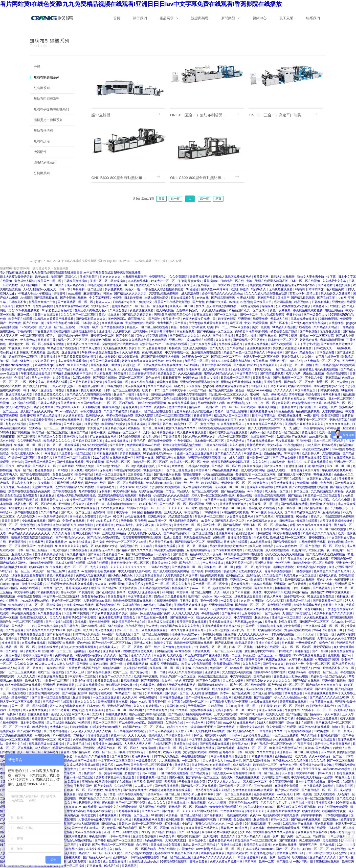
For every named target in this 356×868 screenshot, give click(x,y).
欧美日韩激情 (240, 289)
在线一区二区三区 (105, 752)
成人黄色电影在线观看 (198, 487)
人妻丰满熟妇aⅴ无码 (97, 601)
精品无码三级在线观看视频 (47, 744)
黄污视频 (98, 542)
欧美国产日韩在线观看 (105, 361)
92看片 (155, 664)
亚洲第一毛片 (279, 361)
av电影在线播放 (136, 517)
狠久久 (200, 306)
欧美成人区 (124, 634)
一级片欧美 (163, 554)
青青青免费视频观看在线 (226, 807)
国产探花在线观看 (287, 790)
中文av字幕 (275, 445)
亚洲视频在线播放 (259, 348)
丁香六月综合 (159, 609)
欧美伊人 (134, 592)
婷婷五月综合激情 (342, 832)
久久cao (231, 706)
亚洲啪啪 (88, 782)
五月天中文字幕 (333, 605)
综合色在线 (327, 643)
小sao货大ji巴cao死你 (35, 601)
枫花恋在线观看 (277, 660)
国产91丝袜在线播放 (140, 554)
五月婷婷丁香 (47, 340)
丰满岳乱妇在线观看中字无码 (73, 373)
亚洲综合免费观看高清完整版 (200, 382)
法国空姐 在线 (177, 706)
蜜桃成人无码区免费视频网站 (233, 277)
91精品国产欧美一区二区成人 (248, 310)
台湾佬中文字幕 (217, 302)
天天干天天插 (306, 634)
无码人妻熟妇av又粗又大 (40, 289)
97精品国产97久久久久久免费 (180, 626)
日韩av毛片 (154, 752)
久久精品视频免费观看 (155, 588)
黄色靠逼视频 (324, 824)
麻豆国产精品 (80, 432)
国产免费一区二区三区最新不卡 (152, 765)
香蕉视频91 (211, 281)
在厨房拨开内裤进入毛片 (91, 310)
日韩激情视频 (130, 681)
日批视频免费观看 (240, 538)
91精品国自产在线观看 (63, 348)
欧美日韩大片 (311, 453)
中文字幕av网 (305, 773)
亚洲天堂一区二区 (292, 365)
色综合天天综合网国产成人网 (71, 714)
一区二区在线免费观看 (174, 773)
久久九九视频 (217, 803)
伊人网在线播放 (213, 563)
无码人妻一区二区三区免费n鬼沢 (213, 496)
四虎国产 (284, 298)
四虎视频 (81, 622)
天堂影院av (19, 689)
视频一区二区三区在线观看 (284, 479)
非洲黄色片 (95, 428)
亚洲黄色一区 (345, 563)
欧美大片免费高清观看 (197, 664)
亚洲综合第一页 (342, 559)
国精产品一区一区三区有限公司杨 (272, 719)
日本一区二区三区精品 (329, 441)
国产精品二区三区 (119, 462)
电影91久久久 (264, 588)
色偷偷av (340, 474)
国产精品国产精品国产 (40, 462)
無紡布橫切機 (43, 131)
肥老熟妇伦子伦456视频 (141, 773)
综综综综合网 (222, 399)
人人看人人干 (144, 786)
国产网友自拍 (121, 756)
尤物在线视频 (331, 453)
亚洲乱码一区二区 (244, 630)
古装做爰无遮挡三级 (290, 853)
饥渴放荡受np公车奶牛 (50, 365)
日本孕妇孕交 (315, 289)
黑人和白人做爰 (233, 681)
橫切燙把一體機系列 (48, 120)
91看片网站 (115, 386)
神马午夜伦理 (21, 449)
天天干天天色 (137, 735)
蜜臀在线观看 (289, 500)
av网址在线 (183, 651)
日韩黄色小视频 (74, 719)
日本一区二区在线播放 (332, 529)
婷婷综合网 (281, 609)
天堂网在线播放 (333, 411)
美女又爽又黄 (145, 525)
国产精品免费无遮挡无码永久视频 (128, 479)
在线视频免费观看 (166, 601)
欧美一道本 (287, 668)
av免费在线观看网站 (264, 702)
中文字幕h (203, 470)
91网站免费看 (82, 378)
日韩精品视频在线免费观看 (337, 365)
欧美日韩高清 (297, 672)
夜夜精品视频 (135, 626)
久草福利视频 (132, 605)
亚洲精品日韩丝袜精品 (119, 559)
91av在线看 (100, 458)
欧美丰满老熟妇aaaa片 (260, 807)
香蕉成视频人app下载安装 (83, 588)
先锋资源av (264, 740)
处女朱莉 (17, 462)
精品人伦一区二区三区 (79, 777)
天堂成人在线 (279, 319)
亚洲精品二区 (235, 575)
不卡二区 (349, 668)
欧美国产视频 (269, 500)
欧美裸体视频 (112, 407)
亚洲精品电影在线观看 (265, 399)
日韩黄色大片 (68, 769)
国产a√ (347, 655)
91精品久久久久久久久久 (298, 529)
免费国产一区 (219, 668)
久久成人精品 (131, 369)
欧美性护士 (304, 613)
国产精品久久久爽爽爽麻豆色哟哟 (89, 395)
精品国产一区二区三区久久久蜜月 (168, 584)
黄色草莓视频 (113, 773)
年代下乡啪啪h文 (141, 302)
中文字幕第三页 (241, 676)
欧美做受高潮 (67, 403)
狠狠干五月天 (308, 845)
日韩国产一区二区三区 (314, 622)
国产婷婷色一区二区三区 (203, 777)
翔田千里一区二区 (197, 361)
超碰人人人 (103, 302)
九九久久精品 (100, 567)
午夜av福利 (200, 668)
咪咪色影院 (86, 525)
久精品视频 (216, 706)
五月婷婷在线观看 (128, 811)
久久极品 (146, 546)
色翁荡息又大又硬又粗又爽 (332, 571)
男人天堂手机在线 (161, 542)
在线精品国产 (163, 744)
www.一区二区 (201, 588)
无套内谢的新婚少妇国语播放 (193, 411)
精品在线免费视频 (308, 411)
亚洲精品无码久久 (102, 550)
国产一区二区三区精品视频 (234, 794)
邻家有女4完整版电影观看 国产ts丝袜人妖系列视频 (66, 824)
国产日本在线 (145, 458)
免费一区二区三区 (319, 664)
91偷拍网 (158, 815)
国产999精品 (89, 626)
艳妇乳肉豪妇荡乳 (144, 466)
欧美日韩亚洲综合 (132, 752)
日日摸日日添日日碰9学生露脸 (305, 466)
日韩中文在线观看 (47, 315)
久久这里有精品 (74, 416)
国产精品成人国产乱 (14, 563)
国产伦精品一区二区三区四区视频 (182, 504)
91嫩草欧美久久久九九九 (320, 533)
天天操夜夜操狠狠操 (142, 373)
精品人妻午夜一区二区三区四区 (179, 500)
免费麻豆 (73, 390)
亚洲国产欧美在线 (27, 500)
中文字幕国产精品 (125, 491)
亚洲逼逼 (349, 428)
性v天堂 (314, 344)
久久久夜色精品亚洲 (74, 580)
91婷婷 (300, 289)
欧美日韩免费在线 (107, 681)
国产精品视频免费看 (295, 504)
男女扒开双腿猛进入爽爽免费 (293, 348)
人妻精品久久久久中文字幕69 (337, 639)
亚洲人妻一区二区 (169, 719)
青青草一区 (144, 559)
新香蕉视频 (48, 357)
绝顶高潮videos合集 (160, 483)
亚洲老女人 (16, 508)
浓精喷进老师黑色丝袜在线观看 (170, 790)
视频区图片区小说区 (239, 563)
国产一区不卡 (279, 323)
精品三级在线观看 (181, 517)
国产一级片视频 (189, 832)
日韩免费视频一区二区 (152, 777)
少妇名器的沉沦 (45, 361)
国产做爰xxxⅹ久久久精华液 (291, 761)
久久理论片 (164, 525)
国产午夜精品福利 (176, 533)
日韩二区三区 (300, 491)
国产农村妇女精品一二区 (113, 466)
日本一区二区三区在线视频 (122, 390)
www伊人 (229, 723)
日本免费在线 (96, 706)
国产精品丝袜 (236, 441)
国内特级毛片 (106, 487)
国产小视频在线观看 (71, 462)
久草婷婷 (15, 710)
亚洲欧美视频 (243, 697)
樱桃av (226, 382)
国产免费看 (107, 740)
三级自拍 (97, 399)
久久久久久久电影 (338, 424)
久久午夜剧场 (248, 420)
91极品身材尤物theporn (159, 453)
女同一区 (149, 432)
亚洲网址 (280, 584)
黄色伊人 (317, 517)
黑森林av (282, 525)
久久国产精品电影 (90, 403)
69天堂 (118, 517)
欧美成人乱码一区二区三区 (288, 538)
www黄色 (12, 340)
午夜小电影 (46, 546)
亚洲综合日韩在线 (53, 390)
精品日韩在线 (180, 327)
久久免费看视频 (175, 596)
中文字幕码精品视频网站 (317, 786)
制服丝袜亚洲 (153, 470)
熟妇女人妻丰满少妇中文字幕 (317, 277)
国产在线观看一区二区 (288, 378)
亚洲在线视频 (71, 352)
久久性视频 (127, 719)
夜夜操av (160, 407)
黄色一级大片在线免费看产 (128, 794)
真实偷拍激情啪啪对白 (122, 504)
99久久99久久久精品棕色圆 (132, 340)
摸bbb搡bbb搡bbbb (121, 575)
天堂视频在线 (177, 803)
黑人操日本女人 (213, 761)
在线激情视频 (197, 803)
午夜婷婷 (85, 845)
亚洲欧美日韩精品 (114, 533)
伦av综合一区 (207, 285)
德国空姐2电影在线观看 (270, 496)
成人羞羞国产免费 (172, 369)
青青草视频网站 (200, 277)
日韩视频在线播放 (198, 466)
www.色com (256, 479)
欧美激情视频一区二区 (119, 285)
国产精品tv (296, 496)
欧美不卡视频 (172, 752)
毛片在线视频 (108, 815)
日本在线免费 (326, 352)
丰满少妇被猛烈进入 (100, 849)
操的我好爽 (96, 660)
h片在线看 (24, 466)
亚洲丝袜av (262, 618)
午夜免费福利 (148, 697)
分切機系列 (42, 173)
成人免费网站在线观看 (192, 432)
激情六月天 (240, 285)
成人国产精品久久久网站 (37, 411)
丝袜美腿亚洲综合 (85, 331)
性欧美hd (228, 777)
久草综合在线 (119, 310)
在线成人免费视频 (257, 344)
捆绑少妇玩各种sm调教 (198, 794)
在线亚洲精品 (334, 310)
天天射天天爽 (184, 731)
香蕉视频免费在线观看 (140, 323)
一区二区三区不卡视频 (227, 651)
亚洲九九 (109, 529)
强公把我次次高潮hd (316, 449)
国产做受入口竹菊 (35, 386)
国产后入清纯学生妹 (257, 761)
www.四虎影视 (240, 327)
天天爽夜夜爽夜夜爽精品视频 (142, 538)
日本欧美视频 (133, 298)
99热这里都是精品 (263, 853)
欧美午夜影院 (311, 811)
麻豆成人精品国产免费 (155, 613)
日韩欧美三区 (345, 786)
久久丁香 (300, 344)
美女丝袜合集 (9, 420)
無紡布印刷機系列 (46, 99)
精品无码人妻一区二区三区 (232, 416)
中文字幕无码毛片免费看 (106, 298)
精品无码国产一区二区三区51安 (256, 841)
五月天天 (348, 361)
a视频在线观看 (243, 588)
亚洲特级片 (120, 857)
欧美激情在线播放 (114, 424)
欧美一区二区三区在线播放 (85, 790)
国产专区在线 (125, 336)
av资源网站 (89, 571)
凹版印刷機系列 (45, 162)
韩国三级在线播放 (112, 626)
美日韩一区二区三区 (316, 849)
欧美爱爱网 (89, 815)
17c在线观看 (29, 327)
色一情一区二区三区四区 (243, 559)
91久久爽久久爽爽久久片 (200, 437)
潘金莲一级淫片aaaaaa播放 (254, 390)
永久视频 (143, 845)
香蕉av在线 (99, 432)
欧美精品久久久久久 (57, 441)
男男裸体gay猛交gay (249, 622)
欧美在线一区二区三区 (264, 504)
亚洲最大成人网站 (30, 479)
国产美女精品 (103, 786)
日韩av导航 (164, 605)
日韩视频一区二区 (102, 336)
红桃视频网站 (225, 533)
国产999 (100, 841)
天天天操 (170, 782)
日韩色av (125, 824)
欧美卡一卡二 (151, 390)
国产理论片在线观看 (307, 681)
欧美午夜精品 (85, 474)
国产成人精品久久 (250, 836)
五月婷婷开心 (339, 508)
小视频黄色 (147, 685)
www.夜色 (122, 765)
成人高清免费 (190, 294)
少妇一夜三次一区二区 (261, 403)
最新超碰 (348, 416)
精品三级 (295, 769)
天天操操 (127, 521)
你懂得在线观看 (32, 584)
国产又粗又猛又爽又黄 (88, 441)
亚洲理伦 (105, 331)
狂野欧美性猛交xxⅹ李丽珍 (293, 306)
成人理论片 (43, 748)
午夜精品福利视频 (75, 609)
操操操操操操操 (312, 815)
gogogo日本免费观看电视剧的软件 (226, 386)
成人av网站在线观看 (200, 340)
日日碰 (182, 281)
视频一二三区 (232, 655)
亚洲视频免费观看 (275, 769)
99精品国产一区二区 (338, 403)
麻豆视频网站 (93, 294)
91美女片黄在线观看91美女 (110, 613)
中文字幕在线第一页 (326, 357)
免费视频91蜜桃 (308, 483)
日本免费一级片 (88, 327)
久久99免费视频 (41, 529)
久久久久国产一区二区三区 (79, 315)
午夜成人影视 (246, 298)
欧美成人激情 (268, 407)
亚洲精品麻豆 (100, 306)
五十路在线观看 (66, 689)
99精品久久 (258, 386)
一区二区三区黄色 (131, 647)
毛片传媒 (275, 824)
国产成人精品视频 (49, 416)
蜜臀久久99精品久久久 (220, 373)
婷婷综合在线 (309, 340)
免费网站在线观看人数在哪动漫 (250, 609)
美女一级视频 (261, 327)
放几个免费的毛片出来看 (63, 323)
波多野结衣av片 (151, 344)
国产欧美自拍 (263, 302)
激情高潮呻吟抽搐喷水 (168, 559)
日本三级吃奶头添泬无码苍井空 (327, 853)
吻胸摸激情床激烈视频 (138, 651)
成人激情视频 (104, 630)
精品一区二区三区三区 (73, 340)
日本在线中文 (198, 841)
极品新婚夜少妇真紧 (14, 567)
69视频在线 (213, 723)
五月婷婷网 (304, 441)
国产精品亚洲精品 (167, 786)
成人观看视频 (78, 862)
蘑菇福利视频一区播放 (106, 365)
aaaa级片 (237, 668)
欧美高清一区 (172, 319)
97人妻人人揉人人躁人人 (225, 782)
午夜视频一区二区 (44, 740)
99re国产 (108, 634)
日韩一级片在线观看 (341, 782)
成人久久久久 (157, 803)
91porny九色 (138, 702)
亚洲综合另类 (274, 580)
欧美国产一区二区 (50, 281)
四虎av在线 (177, 777)
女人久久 (101, 584)
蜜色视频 (108, 803)
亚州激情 (65, 504)
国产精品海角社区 (59, 634)
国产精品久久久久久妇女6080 (46, 630)
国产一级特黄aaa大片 (200, 697)
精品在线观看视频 (212, 575)
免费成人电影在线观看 (91, 575)
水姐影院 (26, 298)
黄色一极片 (269, 857)
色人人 (206, 336)
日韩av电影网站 (120, 836)
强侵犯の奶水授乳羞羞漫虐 (79, 647)
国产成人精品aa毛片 (241, 731)
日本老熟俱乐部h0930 (90, 386)
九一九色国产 (293, 428)
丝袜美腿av (141, 331)
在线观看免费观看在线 (313, 832)
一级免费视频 (230, 601)
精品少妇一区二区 (186, 424)
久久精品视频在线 (316, 618)
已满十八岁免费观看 (203, 344)
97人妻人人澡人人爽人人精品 (55, 664)
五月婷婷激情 (332, 512)
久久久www (190, 639)
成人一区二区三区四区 (297, 647)
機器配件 (40, 152)
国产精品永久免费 (50, 437)
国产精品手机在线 (99, 672)
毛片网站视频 (283, 302)
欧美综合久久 (95, 416)
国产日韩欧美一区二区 (328, 601)
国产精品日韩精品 (165, 832)
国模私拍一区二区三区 (219, 567)
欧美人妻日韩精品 (262, 546)
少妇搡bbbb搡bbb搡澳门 (17, 365)
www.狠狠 (75, 294)
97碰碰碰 (193, 289)
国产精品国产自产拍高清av (305, 714)
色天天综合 (264, 567)
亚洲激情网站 (170, 664)
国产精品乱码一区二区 (230, 521)
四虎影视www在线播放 (79, 605)
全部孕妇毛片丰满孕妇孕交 (220, 832)
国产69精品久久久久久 (185, 336)
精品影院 (320, 836)
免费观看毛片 (158, 277)
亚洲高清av (333, 378)
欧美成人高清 (99, 609)
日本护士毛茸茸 (59, 710)
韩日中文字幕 (179, 710)
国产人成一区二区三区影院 (57, 327)
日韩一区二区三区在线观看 (238, 407)
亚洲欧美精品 (273, 382)
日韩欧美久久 (323, 348)
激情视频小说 (59, 727)
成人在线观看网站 (253, 470)
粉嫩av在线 (245, 496)
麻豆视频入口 (137, 319)
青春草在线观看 (307, 521)
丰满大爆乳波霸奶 (157, 298)
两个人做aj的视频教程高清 (68, 706)
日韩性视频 (8, 752)
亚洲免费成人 (291, 357)
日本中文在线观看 (267, 647)
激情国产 (57, 277)
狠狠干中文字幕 (118, 512)
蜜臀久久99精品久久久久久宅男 (273, 798)
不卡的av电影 (263, 786)
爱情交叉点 (234, 529)
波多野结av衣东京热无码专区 (212, 765)
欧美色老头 (321, 306)
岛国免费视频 (117, 596)
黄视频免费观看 (165, 546)
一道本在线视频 (159, 567)
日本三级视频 (337, 836)
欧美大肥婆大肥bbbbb (26, 453)
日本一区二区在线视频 (305, 281)
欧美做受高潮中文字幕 (307, 403)
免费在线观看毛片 (231, 344)
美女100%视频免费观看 (24, 310)
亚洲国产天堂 (267, 298)
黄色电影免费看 (100, 622)
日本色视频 (257, 828)
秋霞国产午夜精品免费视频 (173, 302)
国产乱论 (155, 319)
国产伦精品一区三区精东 (250, 340)
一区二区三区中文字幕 (15, 727)
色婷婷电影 (184, 647)
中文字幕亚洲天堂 (140, 596)
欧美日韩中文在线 (146, 676)
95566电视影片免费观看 (336, 319)
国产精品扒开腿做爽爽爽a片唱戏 (190, 714)
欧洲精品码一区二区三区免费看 (298, 752)
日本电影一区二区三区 (210, 441)
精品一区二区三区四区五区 (174, 416)
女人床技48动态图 (303, 639)
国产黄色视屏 (15, 630)
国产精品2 (234, 639)
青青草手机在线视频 (278, 571)
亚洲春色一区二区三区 (44, 428)
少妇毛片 (188, 824)
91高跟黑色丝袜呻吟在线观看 (244, 554)
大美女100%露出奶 (77, 613)
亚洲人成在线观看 (271, 710)
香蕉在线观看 (203, 315)
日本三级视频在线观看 (325, 862)
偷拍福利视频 (153, 512)
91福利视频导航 (49, 592)
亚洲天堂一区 (132, 365)
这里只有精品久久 (294, 399)
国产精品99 (323, 748)
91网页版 (65, 740)
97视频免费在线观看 (31, 634)
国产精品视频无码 (223, 298)
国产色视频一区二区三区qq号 (325, 546)
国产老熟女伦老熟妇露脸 (334, 285)
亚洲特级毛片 (151, 592)
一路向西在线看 (55, 668)
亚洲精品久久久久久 (323, 857)
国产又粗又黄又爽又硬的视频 (77, 357)
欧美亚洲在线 (18, 693)
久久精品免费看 (99, 756)
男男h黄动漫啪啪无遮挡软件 (173, 315)
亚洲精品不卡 (332, 668)
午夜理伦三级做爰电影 (36, 373)
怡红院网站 (193, 369)
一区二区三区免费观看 (179, 470)
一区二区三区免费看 (286, 735)
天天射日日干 (11, 521)
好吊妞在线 (95, 866)
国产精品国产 (263, 697)
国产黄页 (146, 407)
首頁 (161, 199)
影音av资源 (69, 592)
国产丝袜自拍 (268, 336)
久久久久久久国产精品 (56, 369)
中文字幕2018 (273, 592)
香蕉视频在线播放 (143, 769)
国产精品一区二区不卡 (226, 357)
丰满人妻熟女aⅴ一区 (290, 546)
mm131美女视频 (34, 348)
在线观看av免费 (216, 735)
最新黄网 (96, 580)
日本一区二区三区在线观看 (175, 769)
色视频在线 (22, 378)
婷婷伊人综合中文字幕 (38, 655)
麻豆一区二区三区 (105, 723)
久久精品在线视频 (115, 348)
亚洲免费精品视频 (221, 605)
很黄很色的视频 (101, 340)
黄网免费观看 (294, 693)
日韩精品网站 (288, 407)
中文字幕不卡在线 (214, 500)
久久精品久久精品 (326, 327)
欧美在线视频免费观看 (53, 676)
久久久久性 (260, 462)
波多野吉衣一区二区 (196, 357)
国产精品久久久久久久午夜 (324, 685)
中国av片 (249, 626)
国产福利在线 (213, 815)
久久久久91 (92, 639)
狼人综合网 (224, 697)
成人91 (88, 630)
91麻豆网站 (67, 466)
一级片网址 (301, 862)
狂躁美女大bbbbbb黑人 (106, 727)
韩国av (108, 294)
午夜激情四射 (98, 836)
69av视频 (338, 449)
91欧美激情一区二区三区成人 (190, 609)
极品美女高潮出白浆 (42, 302)
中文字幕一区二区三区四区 (116, 761)
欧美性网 (220, 639)
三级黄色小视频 (246, 336)
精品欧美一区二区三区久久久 (229, 395)
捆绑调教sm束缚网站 (215, 289)
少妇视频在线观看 (24, 403)
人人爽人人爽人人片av (253, 634)
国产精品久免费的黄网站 (104, 538)
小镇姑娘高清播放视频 (218, 474)
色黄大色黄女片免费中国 (200, 319)
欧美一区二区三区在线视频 (277, 420)
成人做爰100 (107, 357)
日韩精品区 (129, 866)
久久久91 (280, 731)
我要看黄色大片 (51, 500)
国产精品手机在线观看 (306, 819)
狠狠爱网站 (215, 542)
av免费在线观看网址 (69, 420)
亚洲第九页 (182, 765)
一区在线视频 (303, 571)
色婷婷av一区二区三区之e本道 (127, 542)
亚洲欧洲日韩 (175, 819)
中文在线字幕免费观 (74, 836)
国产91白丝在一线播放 (247, 592)
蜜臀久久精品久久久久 (181, 428)
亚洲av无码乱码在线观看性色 (77, 496)
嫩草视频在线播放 (74, 428)
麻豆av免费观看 (282, 344)
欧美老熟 (301, 756)
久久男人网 (130, 697)
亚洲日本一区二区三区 (258, 525)
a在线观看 (90, 807)
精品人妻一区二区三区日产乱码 (35, 504)
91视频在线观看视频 (236, 512)
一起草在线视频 (262, 584)
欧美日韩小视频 (272, 559)
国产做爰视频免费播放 (200, 748)
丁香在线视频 (201, 651)
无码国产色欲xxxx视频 (244, 803)
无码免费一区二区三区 (236, 483)
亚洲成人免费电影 (195, 348)
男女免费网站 (115, 399)
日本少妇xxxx (277, 386)
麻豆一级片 (25, 315)
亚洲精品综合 (284, 756)
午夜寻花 (8, 306)
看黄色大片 (93, 420)
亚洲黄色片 (45, 458)
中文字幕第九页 (157, 710)
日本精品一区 (338, 828)
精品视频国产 (181, 588)
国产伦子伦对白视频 (168, 474)
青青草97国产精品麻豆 (76, 752)
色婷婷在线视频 (337, 373)
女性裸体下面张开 (189, 310)
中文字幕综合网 (25, 592)
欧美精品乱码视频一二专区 (157, 491)
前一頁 (175, 199)
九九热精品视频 (139, 281)
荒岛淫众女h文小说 (165, 563)
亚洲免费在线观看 (344, 302)
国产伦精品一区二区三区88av (112, 643)
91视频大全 (343, 777)
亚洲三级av (331, 819)
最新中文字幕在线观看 (217, 365)
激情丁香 (312, 365)
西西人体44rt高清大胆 (304, 294)
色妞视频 (334, 655)
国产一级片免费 (11, 323)
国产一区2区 (320, 651)
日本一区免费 (246, 752)
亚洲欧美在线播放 (290, 416)
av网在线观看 (30, 588)
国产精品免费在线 (108, 605)
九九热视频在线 (170, 761)
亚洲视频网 (160, 306)
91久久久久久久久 (68, 546)
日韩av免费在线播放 (304, 319)
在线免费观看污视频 (313, 542)
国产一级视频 (87, 761)
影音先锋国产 (21, 697)
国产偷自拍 (181, 554)
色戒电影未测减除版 (260, 487)
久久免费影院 (179, 277)
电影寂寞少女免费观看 (286, 626)
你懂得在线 (150, 369)
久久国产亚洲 (60, 483)
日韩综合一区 (326, 634)
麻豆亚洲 (236, 323)
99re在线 (296, 361)
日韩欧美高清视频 (76, 281)
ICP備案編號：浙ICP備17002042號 (158, 261)
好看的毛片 (139, 441)
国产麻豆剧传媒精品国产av (106, 554)
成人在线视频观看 (278, 550)
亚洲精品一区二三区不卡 (125, 432)
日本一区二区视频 (241, 647)
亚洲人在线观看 (325, 794)
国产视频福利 (231, 613)
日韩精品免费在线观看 (145, 857)
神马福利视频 (332, 395)
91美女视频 (42, 483)
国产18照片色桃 (343, 664)
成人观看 (142, 487)
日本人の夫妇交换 (62, 386)
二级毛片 (79, 735)
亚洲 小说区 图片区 (342, 567)
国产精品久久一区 (45, 466)
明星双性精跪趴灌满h (67, 748)
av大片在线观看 (85, 508)
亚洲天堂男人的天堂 (19, 395)
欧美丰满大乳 (9, 474)
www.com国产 (145, 689)
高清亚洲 (297, 609)
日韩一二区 (158, 672)
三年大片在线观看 (226, 714)
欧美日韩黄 (28, 416)
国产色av (291, 352)
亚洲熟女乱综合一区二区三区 (130, 563)
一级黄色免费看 (249, 306)
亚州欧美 (54, 352)
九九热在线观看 (330, 331)
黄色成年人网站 (25, 281)
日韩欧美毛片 (135, 584)
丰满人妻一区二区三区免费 (261, 357)
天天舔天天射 (219, 449)
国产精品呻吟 (226, 748)
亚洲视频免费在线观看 (207, 352)
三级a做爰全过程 (61, 508)
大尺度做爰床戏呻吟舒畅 (336, 521)
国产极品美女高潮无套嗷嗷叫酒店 (215, 420)
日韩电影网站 (318, 538)
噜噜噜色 (178, 466)
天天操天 (202, 449)
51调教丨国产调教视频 (15, 432)
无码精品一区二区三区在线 (218, 719)
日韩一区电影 (301, 588)
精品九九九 (216, 798)
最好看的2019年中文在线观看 (330, 592)
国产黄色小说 (140, 672)
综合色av (70, 761)
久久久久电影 (342, 500)
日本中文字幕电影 (264, 416)
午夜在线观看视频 (30, 596)
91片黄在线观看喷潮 (319, 462)
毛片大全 (48, 407)
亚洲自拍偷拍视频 (268, 643)
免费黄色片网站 (261, 285)
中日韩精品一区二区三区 (211, 647)
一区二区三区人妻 (285, 369)
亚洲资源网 (212, 672)
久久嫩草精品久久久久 (262, 521)
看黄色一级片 (328, 407)
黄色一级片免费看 (278, 689)
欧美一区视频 (9, 618)
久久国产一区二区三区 (158, 740)
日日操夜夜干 (172, 378)
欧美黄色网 (261, 277)
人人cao (104, 689)
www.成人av (8, 668)
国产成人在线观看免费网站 (171, 571)
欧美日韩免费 (70, 626)
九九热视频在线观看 (209, 769)
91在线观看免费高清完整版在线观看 (222, 428)
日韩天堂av (287, 521)
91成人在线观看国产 (271, 723)
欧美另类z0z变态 (107, 546)
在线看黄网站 (113, 580)
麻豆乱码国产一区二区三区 (178, 676)
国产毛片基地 (265, 517)
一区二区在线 (145, 719)
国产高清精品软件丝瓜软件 (303, 512)
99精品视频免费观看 (226, 470)
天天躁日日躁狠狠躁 (205, 693)
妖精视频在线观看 (248, 777)
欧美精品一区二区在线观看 (323, 496)
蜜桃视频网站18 (138, 664)
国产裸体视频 (254, 668)
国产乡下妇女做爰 (285, 458)
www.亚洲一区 (158, 521)
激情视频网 (156, 723)
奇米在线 (203, 298)
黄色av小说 (119, 735)
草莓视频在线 (78, 660)
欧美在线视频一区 (117, 382)
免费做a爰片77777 (148, 285)
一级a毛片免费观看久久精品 (212, 790)
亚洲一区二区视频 (73, 866)
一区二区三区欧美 (237, 798)
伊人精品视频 (103, 373)
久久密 (246, 601)
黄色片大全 (325, 580)
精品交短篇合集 (129, 357)
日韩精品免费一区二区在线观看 (313, 563)
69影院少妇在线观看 (128, 470)
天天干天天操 (312, 769)
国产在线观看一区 (182, 618)
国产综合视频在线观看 (35, 474)
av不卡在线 (255, 491)
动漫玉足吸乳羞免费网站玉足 (231, 462)
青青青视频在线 (131, 453)
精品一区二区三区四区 (234, 437)
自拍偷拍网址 (273, 453)
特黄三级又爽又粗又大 (50, 395)
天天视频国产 (197, 706)
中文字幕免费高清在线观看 (229, 756)
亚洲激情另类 (66, 685)
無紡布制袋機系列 (46, 77)
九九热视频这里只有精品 (328, 491)
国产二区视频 (27, 437)
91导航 (305, 500)
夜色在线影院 (167, 849)
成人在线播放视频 (35, 710)
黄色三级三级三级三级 (213, 676)
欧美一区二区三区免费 (147, 824)
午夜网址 (258, 601)
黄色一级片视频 (280, 310)
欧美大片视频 (210, 378)
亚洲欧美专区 (157, 517)
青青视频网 (130, 407)
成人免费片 (210, 369)
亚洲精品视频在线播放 (312, 567)
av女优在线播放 (80, 542)
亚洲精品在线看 (57, 382)
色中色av (105, 517)
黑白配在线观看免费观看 (21, 496)
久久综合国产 (273, 575)
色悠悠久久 (228, 836)
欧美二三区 (121, 672)
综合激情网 (86, 794)
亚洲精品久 (254, 575)
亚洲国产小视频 (124, 395)
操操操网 (268, 306)
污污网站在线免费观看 (164, 294)
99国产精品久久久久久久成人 (98, 798)
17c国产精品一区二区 (226, 508)
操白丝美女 (117, 445)
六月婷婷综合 (105, 525)
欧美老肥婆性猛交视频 (113, 702)
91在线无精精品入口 (231, 424)
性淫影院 (284, 857)
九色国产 (289, 613)
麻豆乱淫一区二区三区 (258, 655)
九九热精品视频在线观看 (17, 735)
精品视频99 (302, 302)
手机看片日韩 (189, 601)
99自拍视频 (54, 609)
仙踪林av (80, 449)
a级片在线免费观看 (95, 445)
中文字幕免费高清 (68, 815)
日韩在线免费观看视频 (151, 403)
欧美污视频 (339, 849)
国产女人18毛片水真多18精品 (20, 407)
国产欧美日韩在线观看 (207, 571)
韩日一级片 (31, 390)
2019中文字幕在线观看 (191, 798)
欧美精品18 (261, 361)
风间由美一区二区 (171, 748)
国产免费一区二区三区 (296, 836)
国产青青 (198, 302)
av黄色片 (207, 521)
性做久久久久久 (141, 655)
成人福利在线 (255, 689)
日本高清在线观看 (176, 344)
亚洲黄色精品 (317, 399)
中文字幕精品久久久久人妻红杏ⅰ (274, 832)
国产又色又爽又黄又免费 (86, 382)
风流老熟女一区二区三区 (25, 344)
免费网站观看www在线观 (73, 306)
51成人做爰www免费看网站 (229, 773)
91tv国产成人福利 (252, 714)
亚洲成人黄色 (328, 575)
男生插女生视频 (314, 373)
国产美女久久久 (274, 664)
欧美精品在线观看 (213, 853)
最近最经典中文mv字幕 (260, 651)
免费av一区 (257, 432)
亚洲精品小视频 (115, 428)
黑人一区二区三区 (30, 752)
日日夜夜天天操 (48, 580)
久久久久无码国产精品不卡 (265, 424)
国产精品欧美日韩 (316, 508)
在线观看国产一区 (263, 437)
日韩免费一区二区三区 (236, 378)
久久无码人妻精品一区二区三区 (138, 529)
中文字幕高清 (243, 618)
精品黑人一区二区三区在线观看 (148, 327)
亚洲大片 (283, 639)
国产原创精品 (236, 348)
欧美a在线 (42, 277)
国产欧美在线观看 (65, 491)
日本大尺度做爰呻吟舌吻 (17, 277)
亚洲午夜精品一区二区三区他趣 (272, 744)
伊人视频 (77, 470)
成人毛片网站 (152, 437)
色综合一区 (335, 630)
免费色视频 (28, 525)
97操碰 (234, 302)
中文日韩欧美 (62, 529)
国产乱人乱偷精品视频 (268, 693)
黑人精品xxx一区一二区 (259, 639)
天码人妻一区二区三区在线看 (315, 798)
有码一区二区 (280, 819)
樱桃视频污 (243, 474)
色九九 (59, 588)
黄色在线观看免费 (176, 399)
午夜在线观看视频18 (195, 756)
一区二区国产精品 (145, 849)
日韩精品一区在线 (233, 281)
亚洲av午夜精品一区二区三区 (147, 508)
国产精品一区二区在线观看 (73, 458)
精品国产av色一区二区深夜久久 (245, 352)
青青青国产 (165, 323)
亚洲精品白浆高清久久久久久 (304, 424)
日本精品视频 (164, 651)
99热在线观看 (323, 474)
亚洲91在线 (241, 399)
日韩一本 (65, 289)
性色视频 (288, 643)
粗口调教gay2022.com (21, 580)
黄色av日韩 (101, 664)
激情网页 (194, 596)
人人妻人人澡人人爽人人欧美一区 (95, 731)
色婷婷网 (99, 512)
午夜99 (86, 352)
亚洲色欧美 (261, 819)
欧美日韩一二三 (218, 327)
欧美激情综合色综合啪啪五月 (57, 525)
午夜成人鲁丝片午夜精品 (35, 294)
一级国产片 (211, 407)
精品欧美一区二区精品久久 (329, 676)
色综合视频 (313, 395)
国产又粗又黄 (326, 298)
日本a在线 (62, 470)
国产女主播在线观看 (68, 857)
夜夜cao (256, 815)
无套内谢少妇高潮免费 (210, 731)
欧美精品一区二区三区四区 (146, 428)
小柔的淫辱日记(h (176, 660)
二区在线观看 (79, 550)
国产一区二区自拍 (288, 849)
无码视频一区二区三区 (230, 487)
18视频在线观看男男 (248, 596)
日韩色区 (136, 512)
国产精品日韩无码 (303, 298)
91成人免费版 (173, 538)
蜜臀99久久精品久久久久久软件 (311, 525)
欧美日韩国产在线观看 (47, 719)
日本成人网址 (123, 819)
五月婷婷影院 (251, 613)
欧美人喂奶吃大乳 (55, 660)
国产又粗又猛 (346, 798)
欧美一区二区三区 (58, 681)
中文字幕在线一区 (177, 352)
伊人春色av (28, 340)
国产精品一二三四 (24, 626)
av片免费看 (192, 479)
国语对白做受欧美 (18, 719)
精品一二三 (123, 849)
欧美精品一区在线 (299, 601)
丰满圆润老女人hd (178, 735)
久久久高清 (223, 340)
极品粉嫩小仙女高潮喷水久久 (243, 571)
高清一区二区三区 (131, 378)
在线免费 (95, 862)
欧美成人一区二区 (182, 306)
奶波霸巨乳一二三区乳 (24, 357)
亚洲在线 (225, 285)
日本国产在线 (93, 559)
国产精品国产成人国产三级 (248, 449)
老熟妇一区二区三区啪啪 (231, 411)
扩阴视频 (226, 819)
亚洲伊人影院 (145, 416)
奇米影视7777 (156, 706)
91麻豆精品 (190, 719)
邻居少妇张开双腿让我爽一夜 (311, 550)
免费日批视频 (199, 580)
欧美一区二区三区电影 (289, 706)
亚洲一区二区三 (248, 706)
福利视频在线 (129, 546)
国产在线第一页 (34, 323)
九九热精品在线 (260, 542)
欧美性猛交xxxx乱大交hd (317, 765)
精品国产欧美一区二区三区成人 (144, 727)
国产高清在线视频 (30, 731)
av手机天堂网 (298, 584)
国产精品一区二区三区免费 (211, 584)
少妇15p (245, 832)
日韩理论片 (285, 651)
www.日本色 (234, 761)
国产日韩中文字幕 (175, 390)
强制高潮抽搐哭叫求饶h (202, 819)
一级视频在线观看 (236, 815)
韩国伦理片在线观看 (62, 643)
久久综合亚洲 (27, 517)
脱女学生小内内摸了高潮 (178, 681)
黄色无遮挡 (309, 432)
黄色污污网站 (117, 319)
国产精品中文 (149, 420)
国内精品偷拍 (263, 676)
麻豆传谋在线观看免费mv (322, 693)
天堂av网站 (220, 609)
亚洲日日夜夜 (82, 697)
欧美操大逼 (175, 655)
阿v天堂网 (74, 630)
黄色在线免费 (240, 584)
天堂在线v (195, 281)
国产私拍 (139, 782)
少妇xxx (207, 596)
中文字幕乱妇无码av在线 (206, 740)
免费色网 (327, 483)
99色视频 (246, 302)
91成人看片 (312, 445)
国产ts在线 (282, 777)
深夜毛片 (106, 470)
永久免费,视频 (77, 554)
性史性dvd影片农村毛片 (103, 521)
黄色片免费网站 (99, 449)
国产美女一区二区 (177, 693)
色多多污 (294, 449)
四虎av (159, 596)
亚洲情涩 (341, 584)
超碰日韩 (60, 294)
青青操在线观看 (303, 689)
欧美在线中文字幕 (300, 386)
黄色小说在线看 (109, 315)
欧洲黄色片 (261, 483)
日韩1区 (198, 735)
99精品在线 (112, 866)
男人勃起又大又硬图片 (336, 294)
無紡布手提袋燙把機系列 (51, 109)
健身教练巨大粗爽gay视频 (291, 676)
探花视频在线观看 (342, 618)
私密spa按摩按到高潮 (139, 580)
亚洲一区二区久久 (30, 668)
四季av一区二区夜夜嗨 (236, 693)
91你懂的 (303, 517)
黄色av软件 (153, 378)
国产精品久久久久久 (228, 453)
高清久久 (72, 277)
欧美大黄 (178, 828)
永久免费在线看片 (50, 613)
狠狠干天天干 (255, 660)
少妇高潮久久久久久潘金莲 (171, 496)
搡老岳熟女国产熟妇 (284, 331)
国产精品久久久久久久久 (131, 294)
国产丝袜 (181, 323)
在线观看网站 (246, 723)
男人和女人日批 (22, 483)
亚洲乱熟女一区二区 (187, 525)
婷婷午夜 (229, 752)
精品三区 (88, 546)
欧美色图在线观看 (21, 319)
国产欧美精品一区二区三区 (144, 399)
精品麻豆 (195, 407)
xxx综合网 (334, 428)
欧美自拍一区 (18, 866)
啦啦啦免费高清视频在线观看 (133, 601)
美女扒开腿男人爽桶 (87, 803)
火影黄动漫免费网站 (240, 517)
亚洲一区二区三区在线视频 (108, 281)
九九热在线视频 (16, 424)
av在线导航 (192, 365)
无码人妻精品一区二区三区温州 (236, 710)
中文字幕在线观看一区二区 (187, 702)
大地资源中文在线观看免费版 (118, 807)
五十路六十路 (314, 378)
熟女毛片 (206, 639)
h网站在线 (50, 453)
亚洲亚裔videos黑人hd (67, 639)
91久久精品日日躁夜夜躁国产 (321, 735)
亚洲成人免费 (85, 466)
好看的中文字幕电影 (251, 727)
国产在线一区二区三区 (126, 449)
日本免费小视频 (329, 390)
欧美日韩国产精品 (296, 592)
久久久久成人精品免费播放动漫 (267, 294)
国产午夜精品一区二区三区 (215, 331)
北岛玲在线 (198, 327)
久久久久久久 (284, 390)
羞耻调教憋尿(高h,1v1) (329, 386)
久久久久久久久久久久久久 (128, 567)
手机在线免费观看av (106, 352)
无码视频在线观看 (281, 289)
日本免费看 (264, 731)
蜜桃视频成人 (108, 647)
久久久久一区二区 (117, 655)
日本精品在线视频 (106, 453)
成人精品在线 (76, 285)
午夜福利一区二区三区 (88, 289)
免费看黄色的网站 (94, 596)
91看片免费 (113, 790)
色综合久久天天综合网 (210, 529)
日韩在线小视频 (212, 634)
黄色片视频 (208, 424)
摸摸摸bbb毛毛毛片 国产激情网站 (213, 727)
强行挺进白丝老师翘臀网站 (333, 744)
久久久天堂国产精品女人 (202, 828)
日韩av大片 (324, 773)
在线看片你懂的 (54, 344)
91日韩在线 (21, 352)
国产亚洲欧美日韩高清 (111, 592)
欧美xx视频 (335, 542)
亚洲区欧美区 (89, 277)
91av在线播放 (62, 735)
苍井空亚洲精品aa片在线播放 (75, 487)
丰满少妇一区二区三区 (252, 748)
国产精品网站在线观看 (167, 479)
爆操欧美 (175, 348)
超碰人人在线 (277, 470)
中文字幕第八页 (247, 373)
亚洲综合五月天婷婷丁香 (24, 559)
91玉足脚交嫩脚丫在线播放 (203, 655)
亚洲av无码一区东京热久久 (243, 769)
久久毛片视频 (131, 352)
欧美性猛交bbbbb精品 (108, 744)
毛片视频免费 (335, 289)
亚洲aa (186, 668)
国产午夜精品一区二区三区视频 (113, 845)
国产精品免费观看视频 (44, 866)
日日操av (235, 735)
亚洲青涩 (49, 685)
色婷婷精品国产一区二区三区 (131, 306)
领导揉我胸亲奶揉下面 (50, 554)
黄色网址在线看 (153, 352)
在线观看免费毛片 (262, 411)
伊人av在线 (332, 714)
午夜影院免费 (211, 613)
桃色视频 (316, 504)
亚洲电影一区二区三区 (287, 618)
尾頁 (218, 199)
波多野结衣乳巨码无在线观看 (229, 432)
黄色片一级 (133, 289)
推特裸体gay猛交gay (186, 634)
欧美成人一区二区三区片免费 (190, 462)
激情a (134, 613)
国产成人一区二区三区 (76, 512)
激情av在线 (13, 655)
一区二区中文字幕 (33, 382)
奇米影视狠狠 (95, 710)
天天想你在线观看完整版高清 (209, 323)
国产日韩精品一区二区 (190, 542)
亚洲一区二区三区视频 (193, 546)
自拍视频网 (36, 542)
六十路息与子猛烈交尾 (53, 517)
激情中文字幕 (178, 407)
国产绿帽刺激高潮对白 (228, 550)
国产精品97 (110, 588)
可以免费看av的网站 (89, 655)
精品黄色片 (307, 352)
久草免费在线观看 (85, 740)
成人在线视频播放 (117, 441)
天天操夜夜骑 (219, 580)
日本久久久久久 (85, 702)
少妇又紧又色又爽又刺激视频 (285, 554)
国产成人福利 (143, 643)
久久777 (139, 706)
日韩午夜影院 (270, 529)
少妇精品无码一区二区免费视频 (317, 719)
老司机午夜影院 (284, 567)
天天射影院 (330, 841)
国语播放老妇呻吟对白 (213, 685)
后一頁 (204, 199)
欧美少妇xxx (174, 361)
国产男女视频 (288, 336)
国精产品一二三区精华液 (45, 424)
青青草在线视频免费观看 (315, 458)
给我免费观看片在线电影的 (281, 815)
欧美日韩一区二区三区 (265, 773)
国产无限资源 (150, 681)
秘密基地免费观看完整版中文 (208, 458)
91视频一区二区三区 (28, 445)
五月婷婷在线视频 (300, 731)
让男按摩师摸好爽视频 (247, 382)
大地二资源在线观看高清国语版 (267, 281)
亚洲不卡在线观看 (314, 828)
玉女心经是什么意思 (256, 735)
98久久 (172, 672)
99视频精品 (239, 479)
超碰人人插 (117, 609)
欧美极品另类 (167, 373)
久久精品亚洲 (123, 786)
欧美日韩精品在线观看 (300, 580)
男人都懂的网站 (122, 689)
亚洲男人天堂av (22, 554)
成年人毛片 (294, 373)
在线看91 (92, 470)
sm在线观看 (283, 655)
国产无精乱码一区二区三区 (286, 685)
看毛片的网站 (141, 756)
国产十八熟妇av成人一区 (89, 828)
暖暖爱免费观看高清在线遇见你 (33, 538)
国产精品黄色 (200, 773)
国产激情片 (84, 664)
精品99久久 (259, 289)
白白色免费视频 (34, 609)
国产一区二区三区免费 (131, 803)
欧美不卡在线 (148, 504)
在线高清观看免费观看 (340, 517)
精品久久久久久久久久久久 (214, 618)
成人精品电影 (30, 285)
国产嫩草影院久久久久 (91, 319)
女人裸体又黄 (122, 331)
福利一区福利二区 (290, 508)
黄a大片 (43, 399)
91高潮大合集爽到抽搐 (169, 550)
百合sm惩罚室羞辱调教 (152, 336)
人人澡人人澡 (151, 639)
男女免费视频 (114, 289)
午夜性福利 (275, 352)
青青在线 (181, 740)
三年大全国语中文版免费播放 (51, 378)
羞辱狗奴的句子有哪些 (73, 336)
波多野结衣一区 (295, 596)
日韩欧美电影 (262, 378)
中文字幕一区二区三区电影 (195, 592)
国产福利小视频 (48, 626)
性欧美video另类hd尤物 (270, 672)
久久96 (306, 357)
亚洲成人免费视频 (41, 689)
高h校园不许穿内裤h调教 (252, 331)
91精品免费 (94, 285)
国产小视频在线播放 (74, 298)
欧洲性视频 (116, 584)
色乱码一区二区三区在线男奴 (125, 710)
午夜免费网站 (184, 441)
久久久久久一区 (179, 508)
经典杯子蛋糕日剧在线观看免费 (28, 714)
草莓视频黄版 (285, 517)
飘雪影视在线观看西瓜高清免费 (30, 491)
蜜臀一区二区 (325, 382)
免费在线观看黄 (238, 853)
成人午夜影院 (221, 689)
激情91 (243, 719)
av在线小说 (43, 735)
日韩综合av (121, 302)
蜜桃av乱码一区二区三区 (164, 794)
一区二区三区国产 (53, 285)
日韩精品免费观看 (163, 395)
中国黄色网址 (253, 453)
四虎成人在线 (342, 748)
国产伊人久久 (273, 466)
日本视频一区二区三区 (134, 815)
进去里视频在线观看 (153, 807)
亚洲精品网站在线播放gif (191, 605)
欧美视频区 (300, 857)
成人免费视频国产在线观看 (144, 660)
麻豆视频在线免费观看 (114, 769)
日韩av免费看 (199, 862)
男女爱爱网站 (323, 647)
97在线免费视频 (130, 437)
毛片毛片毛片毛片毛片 (276, 803)
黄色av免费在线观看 (298, 630)
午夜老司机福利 (314, 428)
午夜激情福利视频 (327, 660)
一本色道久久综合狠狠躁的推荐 (163, 289)
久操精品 (263, 626)
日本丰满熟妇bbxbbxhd (258, 849)
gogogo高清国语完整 (170, 689)
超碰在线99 (162, 853)
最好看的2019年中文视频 (80, 618)
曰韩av (304, 336)
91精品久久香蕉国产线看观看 (55, 319)
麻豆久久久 (275, 512)
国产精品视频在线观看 (215, 744)
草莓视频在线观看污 (133, 731)
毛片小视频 (65, 786)
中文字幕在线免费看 (287, 533)
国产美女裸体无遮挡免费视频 (326, 554)
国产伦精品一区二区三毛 (235, 786)
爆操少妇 (145, 496)
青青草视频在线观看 (294, 702)
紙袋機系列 (42, 88)
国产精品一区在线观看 (58, 702)
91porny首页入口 (67, 411)
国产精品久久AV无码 (97, 857)
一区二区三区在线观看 (29, 622)
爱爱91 (97, 714)
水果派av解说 (76, 811)
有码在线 (108, 639)
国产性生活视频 (223, 336)
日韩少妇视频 (59, 550)
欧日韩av (271, 668)
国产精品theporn (17, 529)
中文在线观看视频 (256, 323)
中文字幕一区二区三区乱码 (62, 596)
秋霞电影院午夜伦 (334, 811)
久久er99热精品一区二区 (326, 756)
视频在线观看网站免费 (149, 819)
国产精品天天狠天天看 (137, 315)
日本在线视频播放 (337, 815)
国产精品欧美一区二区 (187, 567)
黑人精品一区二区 (255, 782)
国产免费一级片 (96, 483)
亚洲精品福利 (325, 803)
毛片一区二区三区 (76, 567)
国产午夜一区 (171, 811)
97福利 (25, 639)
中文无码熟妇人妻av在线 (320, 479)
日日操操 (267, 706)
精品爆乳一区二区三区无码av (205, 559)
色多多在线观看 (265, 794)
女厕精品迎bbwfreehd (144, 862)
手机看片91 (261, 538)
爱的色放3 (84, 643)
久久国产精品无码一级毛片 (166, 386)
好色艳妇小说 (289, 765)
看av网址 (6, 352)
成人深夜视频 (165, 310)
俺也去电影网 (314, 609)
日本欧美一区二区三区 (283, 340)
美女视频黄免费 (310, 841)
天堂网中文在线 (43, 487)
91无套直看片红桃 (155, 348)
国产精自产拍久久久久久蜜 (134, 550)
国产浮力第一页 (71, 773)
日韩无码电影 (115, 660)
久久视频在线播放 (285, 845)
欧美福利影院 (331, 416)
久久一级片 (222, 592)
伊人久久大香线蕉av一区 (291, 697)
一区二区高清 (271, 613)
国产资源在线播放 (105, 378)
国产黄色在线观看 (209, 681)
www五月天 (285, 794)
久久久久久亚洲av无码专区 (200, 811)
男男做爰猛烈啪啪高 (198, 538)
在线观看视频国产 (135, 277)
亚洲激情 (74, 571)
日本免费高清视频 (282, 634)
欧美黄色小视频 (145, 500)
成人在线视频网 (135, 386)
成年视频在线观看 (27, 512)
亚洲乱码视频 (18, 542)
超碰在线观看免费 (183, 298)
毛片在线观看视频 (273, 315)
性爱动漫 (143, 395)
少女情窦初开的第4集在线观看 (253, 790)
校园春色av (191, 378)
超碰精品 (80, 651)
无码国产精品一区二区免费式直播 (211, 390)
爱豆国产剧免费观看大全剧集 (161, 357)
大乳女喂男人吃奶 (68, 407)
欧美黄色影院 (227, 319)
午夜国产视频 (304, 744)
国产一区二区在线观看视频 (126, 483)
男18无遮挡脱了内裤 (212, 403)
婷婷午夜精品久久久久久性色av (223, 294)
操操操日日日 (11, 643)
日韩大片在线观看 (283, 277)
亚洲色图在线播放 (334, 681)
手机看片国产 (83, 786)
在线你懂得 (337, 323)
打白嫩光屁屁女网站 (103, 437)
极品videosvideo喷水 (204, 660)
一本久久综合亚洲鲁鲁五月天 (188, 630)
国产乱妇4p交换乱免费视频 (309, 323)
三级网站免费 (130, 832)
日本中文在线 (88, 769)
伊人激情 (343, 382)
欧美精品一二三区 (265, 765)
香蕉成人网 (33, 651)
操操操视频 (283, 588)
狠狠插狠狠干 (203, 416)
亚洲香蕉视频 (277, 449)
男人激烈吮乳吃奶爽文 (184, 521)
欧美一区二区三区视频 (111, 474)
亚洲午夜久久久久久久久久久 (213, 857)
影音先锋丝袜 (107, 571)
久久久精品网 (276, 601)
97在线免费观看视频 (182, 403)
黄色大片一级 (96, 504)
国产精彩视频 (73, 424)
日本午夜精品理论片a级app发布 (294, 285)
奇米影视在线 (88, 491)
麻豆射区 (284, 403)
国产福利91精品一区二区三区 (70, 399)
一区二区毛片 (191, 761)
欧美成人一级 (295, 664)
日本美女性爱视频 (247, 857)
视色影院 (59, 672)
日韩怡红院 (264, 533)
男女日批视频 (201, 508)
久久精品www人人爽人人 (60, 479)
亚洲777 (212, 504)
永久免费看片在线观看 (281, 727)
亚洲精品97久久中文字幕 (83, 344)
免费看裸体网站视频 (227, 664)
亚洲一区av (111, 832)
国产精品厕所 (152, 449)
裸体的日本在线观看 (300, 723)
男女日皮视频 (95, 462)
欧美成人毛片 (34, 681)
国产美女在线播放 (135, 790)
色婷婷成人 (156, 735)
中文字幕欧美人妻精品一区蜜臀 (228, 702)
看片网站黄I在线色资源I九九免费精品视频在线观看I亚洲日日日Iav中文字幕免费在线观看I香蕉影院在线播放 (141, 4)
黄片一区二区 (24, 470)
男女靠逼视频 (285, 441)
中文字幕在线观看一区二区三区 (324, 626)
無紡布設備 (42, 141)
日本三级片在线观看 (161, 622)
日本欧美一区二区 (259, 458)
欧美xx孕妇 (37, 567)
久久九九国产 (252, 664)
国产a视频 (69, 693)
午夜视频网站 (294, 445)
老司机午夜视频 (168, 382)
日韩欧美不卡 (18, 302)
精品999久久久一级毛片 (206, 554)
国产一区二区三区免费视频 (152, 634)
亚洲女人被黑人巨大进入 (180, 285)
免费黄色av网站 (43, 306)
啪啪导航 (6, 622)
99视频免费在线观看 (174, 862)
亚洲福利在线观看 (236, 542)
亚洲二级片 (177, 340)
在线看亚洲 (47, 496)
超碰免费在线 (44, 470)
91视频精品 (38, 352)
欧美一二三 (267, 862)
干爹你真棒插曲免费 (120, 416)
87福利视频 (172, 824)
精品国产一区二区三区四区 (125, 841)
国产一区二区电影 (226, 315)
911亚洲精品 (236, 403)
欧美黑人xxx (240, 744)
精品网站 (77, 483)
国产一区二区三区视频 (239, 740)
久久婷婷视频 (91, 407)
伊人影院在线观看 (136, 668)
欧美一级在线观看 (198, 689)
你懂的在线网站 (48, 647)
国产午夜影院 (309, 331)
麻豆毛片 (108, 765)
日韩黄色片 (295, 470)
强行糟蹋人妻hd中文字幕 (295, 474)
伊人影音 (288, 773)
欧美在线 (271, 622)
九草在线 (268, 777)
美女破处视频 (243, 819)
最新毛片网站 (256, 445)
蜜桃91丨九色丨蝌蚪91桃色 (269, 395)
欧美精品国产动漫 (24, 399)
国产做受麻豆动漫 (285, 542)
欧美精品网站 (211, 483)
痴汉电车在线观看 (101, 693)
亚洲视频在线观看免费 (253, 319)
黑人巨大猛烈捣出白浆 (222, 306)
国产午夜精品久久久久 (71, 538)
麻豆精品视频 (186, 331)
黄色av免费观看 (69, 782)
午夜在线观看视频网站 (337, 470)
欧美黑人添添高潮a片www (120, 420)
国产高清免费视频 (272, 373)
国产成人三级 (76, 672)
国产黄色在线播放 (113, 327)
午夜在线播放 (294, 559)
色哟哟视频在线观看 (215, 479)
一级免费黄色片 (307, 643)
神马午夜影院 (288, 622)
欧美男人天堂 (275, 714)
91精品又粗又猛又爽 (185, 853)
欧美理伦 (225, 369)
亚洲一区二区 (9, 525)
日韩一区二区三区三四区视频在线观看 (141, 630)
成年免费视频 (165, 580)
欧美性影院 (192, 512)
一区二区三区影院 (322, 336)
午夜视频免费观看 (24, 613)
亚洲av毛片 (329, 445)
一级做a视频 (343, 348)
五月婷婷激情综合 (140, 474)
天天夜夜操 (193, 386)
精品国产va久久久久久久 (115, 676)
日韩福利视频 (321, 302)
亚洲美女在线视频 (186, 744)
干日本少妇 (294, 315)
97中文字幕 (292, 453)
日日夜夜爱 (65, 756)
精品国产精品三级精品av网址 (102, 668)
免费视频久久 (269, 365)
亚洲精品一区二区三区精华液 (188, 807)
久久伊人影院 (68, 853)
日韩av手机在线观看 (112, 508)
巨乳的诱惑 (302, 651)
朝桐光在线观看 (91, 411)
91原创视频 (92, 424)
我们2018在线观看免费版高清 (231, 361)
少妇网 (342, 298)
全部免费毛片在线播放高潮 (120, 344)
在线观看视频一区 (122, 458)
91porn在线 (259, 512)
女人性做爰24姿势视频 (175, 420)
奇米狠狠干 (342, 580)
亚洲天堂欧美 (242, 369)
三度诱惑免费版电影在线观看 (118, 496)
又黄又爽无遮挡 (90, 348)
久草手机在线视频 (301, 660)
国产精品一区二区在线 (227, 466)
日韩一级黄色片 (22, 361)
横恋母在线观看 (92, 390)
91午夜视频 (55, 567)
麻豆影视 (230, 634)
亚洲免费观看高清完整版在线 (221, 626)
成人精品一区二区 (277, 491)
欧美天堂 (78, 710)
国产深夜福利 (288, 841)
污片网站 (251, 862)
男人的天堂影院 (219, 630)
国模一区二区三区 (339, 466)
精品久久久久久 (178, 727)
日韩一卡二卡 (249, 315)
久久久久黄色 (62, 533)
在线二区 (44, 672)
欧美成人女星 (41, 639)
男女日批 (135, 348)
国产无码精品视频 (161, 731)
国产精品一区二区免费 (299, 382)
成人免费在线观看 (128, 639)
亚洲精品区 (128, 798)
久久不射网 (237, 445)
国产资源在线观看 (128, 740)
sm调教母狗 (167, 836)
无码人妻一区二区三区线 (199, 845)
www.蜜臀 (203, 849)
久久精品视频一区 (12, 660)
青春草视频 (296, 395)
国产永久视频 (324, 689)
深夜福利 (105, 491)
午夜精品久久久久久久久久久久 (30, 533)
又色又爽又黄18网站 (87, 529)
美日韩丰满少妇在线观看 (259, 508)
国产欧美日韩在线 (246, 365)
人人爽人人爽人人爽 (186, 613)
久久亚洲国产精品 (30, 441)
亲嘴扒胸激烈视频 (332, 340)
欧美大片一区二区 (163, 281)
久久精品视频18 (113, 323)
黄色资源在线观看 (142, 310)
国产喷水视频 (224, 643)
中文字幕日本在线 (321, 702)
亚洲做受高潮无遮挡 (233, 504)
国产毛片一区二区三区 (102, 719)
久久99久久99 (24, 664)
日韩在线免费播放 (44, 449)
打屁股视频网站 (200, 399)
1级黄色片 (74, 668)
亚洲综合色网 (245, 533)
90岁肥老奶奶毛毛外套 (57, 310)
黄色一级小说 (210, 601)
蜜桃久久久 (23, 306)
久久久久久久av (71, 807)
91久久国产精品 (78, 365)
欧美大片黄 (312, 470)
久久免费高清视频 (191, 672)
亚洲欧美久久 (173, 512)
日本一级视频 (303, 794)
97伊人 (52, 336)
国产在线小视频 (303, 803)
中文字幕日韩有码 (163, 331)
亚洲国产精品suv (36, 508)
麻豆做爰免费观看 (160, 441)
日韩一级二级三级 (187, 483)
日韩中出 (12, 639)
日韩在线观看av (57, 542)
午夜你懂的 (293, 710)
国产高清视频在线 (46, 298)
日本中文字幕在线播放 (311, 782)
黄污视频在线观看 (195, 752)
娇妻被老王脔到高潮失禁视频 (319, 369)
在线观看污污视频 (321, 584)
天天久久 (55, 618)
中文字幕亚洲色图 (281, 782)
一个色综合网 (195, 723)
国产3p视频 (327, 845)
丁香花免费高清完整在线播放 (163, 365)
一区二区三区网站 (264, 474)
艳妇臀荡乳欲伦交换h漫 (122, 685)
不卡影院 (330, 504)
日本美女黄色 (262, 369)
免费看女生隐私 (63, 474)
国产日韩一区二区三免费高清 (51, 697)
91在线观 (15, 348)
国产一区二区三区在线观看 (18, 672)
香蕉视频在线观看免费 (308, 310)
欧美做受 (182, 580)
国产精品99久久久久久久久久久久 (269, 681)
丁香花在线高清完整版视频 (53, 331)
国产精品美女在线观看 (171, 458)
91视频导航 (86, 592)
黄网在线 (282, 487)
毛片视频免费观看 (91, 479)
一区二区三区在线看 (106, 697)
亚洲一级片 (272, 836)
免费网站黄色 (64, 655)
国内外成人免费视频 (83, 517)
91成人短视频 (254, 550)
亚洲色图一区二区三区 (67, 601)
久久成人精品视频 (214, 310)
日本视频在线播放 (172, 697)
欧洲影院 (257, 580)
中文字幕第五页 (305, 390)
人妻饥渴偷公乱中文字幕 (182, 575)
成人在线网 (237, 458)
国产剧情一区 (212, 525)
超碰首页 (219, 538)
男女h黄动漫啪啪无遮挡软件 (229, 546)
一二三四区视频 (66, 819)
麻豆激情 (81, 756)
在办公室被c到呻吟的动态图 (148, 714)
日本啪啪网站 (211, 512)
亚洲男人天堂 (264, 563)
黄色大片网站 (321, 500)
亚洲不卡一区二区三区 (312, 420)
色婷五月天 (283, 563)
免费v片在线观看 (74, 521)
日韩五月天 (113, 369)
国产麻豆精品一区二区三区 (76, 302)
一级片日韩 (312, 416)
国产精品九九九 (190, 563)
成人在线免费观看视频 (73, 361)
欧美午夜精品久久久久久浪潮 (333, 613)
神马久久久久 (256, 811)
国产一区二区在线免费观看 (248, 685)
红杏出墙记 (16, 605)
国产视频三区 (308, 407)
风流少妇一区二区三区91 (49, 571)
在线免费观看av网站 (307, 605)
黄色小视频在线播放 (60, 575)
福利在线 (343, 596)
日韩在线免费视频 (115, 714)
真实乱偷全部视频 (143, 382)
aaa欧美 (348, 496)
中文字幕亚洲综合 (233, 811)
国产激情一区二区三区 (250, 605)
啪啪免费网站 (154, 841)
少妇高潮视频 (154, 693)
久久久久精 (318, 761)
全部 (37, 67)
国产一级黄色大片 (316, 315)
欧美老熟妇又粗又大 (34, 618)
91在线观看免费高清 (321, 596)
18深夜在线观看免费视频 (37, 420)
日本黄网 (46, 588)
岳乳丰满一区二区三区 (210, 517)
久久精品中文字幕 (335, 281)
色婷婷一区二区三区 (22, 458)
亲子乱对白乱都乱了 (57, 731)
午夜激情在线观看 (230, 845)
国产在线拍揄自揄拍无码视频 (309, 487)
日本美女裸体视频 (33, 723)
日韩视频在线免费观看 (166, 845)
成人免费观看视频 (115, 862)
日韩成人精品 (47, 403)
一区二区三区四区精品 (119, 403)
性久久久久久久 (111, 277)
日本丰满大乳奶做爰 (87, 634)
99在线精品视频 (256, 824)
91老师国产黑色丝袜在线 (129, 622)
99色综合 (149, 605)
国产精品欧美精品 (233, 491)
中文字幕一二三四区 (83, 676)
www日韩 (320, 630)
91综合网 (242, 828)
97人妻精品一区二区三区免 (322, 361)
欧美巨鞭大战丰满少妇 (322, 706)
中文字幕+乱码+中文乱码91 (114, 500)
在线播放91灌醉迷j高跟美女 (20, 369)
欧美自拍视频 (87, 689)
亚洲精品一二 (239, 580)
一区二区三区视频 (33, 336)
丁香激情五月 (172, 437)
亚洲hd (82, 693)
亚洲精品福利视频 (120, 706)
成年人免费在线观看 (88, 832)
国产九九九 (217, 348)
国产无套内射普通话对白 (265, 428)
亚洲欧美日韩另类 (160, 424)
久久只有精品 (50, 512)
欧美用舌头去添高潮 (257, 845)
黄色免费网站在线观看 (178, 449)
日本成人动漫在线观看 (71, 563)
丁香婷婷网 (25, 331)
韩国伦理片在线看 (76, 437)
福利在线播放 (166, 432)
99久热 (146, 832)
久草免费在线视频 (34, 643)
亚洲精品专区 (112, 651)
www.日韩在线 (319, 437)
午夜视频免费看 (138, 609)
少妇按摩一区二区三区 (79, 500)
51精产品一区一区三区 (15, 571)
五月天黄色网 (158, 702)
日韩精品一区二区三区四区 (150, 462)
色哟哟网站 (160, 340)
